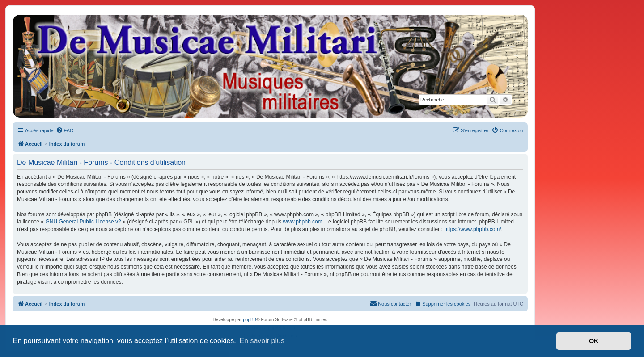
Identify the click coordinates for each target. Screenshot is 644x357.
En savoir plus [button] (262, 341)
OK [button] (594, 341)
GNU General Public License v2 (83, 222)
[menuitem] (65, 130)
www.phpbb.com (303, 222)
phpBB (250, 320)
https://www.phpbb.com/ (472, 229)
